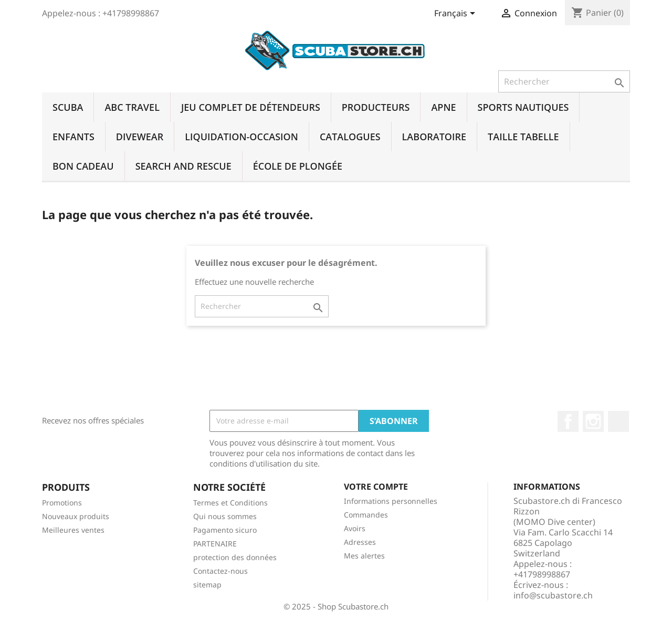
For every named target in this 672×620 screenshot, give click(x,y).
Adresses (360, 542)
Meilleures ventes (73, 530)
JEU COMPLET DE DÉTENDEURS (251, 107)
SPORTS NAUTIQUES (523, 107)
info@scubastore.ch (553, 595)
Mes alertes (364, 556)
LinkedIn (618, 421)
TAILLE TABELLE (523, 137)
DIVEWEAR (140, 137)
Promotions (62, 503)
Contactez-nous (220, 571)
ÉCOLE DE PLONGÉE (298, 166)
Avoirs (355, 528)
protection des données (235, 557)
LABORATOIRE (434, 137)
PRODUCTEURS (376, 107)
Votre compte (376, 487)
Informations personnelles (391, 501)
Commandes (366, 515)
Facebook (568, 421)
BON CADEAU (83, 166)
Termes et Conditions (230, 503)
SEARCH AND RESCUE (183, 166)
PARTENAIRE (215, 544)
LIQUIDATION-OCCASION (241, 137)
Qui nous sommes (225, 516)
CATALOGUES (350, 137)
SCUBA (68, 107)
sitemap (207, 585)
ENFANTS (73, 137)
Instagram (593, 421)
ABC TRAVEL (132, 107)
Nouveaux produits (76, 516)
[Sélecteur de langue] (456, 14)
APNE (443, 107)
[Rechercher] (564, 81)
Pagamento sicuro (225, 530)
